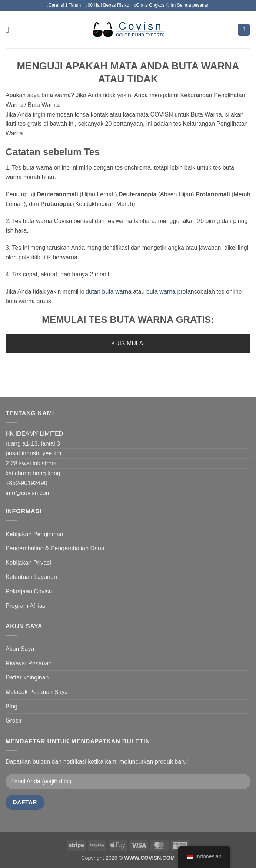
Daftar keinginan (27, 677)
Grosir (14, 720)
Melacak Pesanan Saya (37, 692)
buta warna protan (169, 291)
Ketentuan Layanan (31, 577)
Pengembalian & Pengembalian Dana (55, 548)
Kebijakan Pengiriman (34, 534)
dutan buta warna (109, 291)
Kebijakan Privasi (28, 563)
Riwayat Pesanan (29, 663)
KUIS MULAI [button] (128, 343)
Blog (11, 706)
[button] (10, 30)
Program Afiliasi (26, 606)
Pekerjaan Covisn (29, 591)
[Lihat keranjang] (244, 30)
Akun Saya (20, 649)
